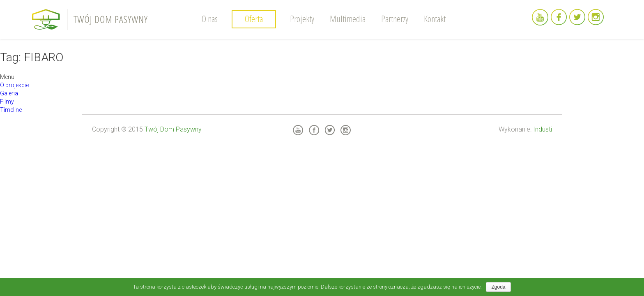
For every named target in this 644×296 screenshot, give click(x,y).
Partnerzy (395, 18)
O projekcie (14, 85)
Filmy (7, 102)
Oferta (254, 18)
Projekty (302, 18)
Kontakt (435, 18)
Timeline (11, 110)
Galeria (9, 93)
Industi (543, 129)
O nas (210, 18)
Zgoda (498, 287)
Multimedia (348, 18)
